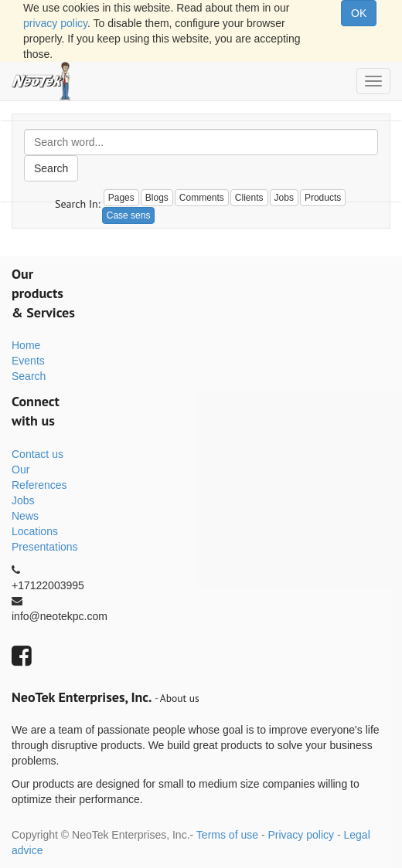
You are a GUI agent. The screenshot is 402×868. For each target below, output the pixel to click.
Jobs (23, 500)
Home (26, 345)
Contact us (37, 454)
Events (28, 361)
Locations (35, 531)
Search (51, 168)
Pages (121, 198)
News (25, 516)
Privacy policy (301, 835)
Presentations (45, 547)
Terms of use (227, 835)
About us (180, 698)
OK (359, 13)
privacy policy (55, 23)
